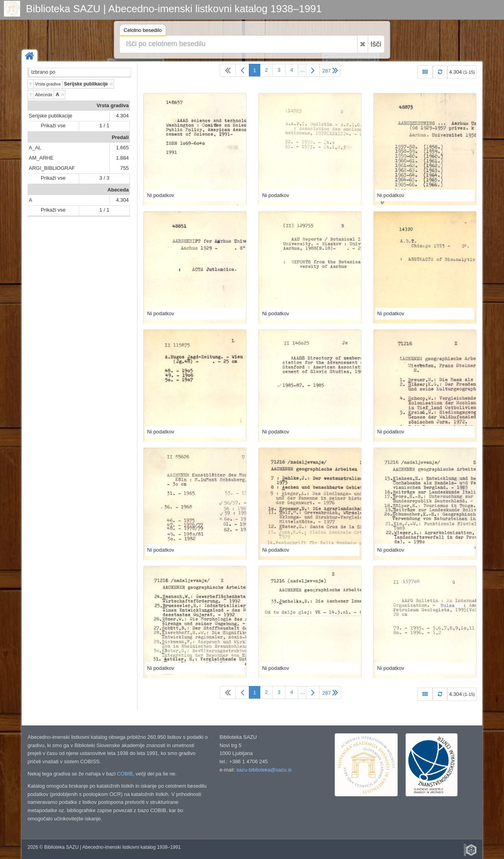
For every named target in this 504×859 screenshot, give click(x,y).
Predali (120, 137)
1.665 (122, 148)
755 (124, 168)
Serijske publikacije (51, 116)
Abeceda (118, 190)
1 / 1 (104, 126)
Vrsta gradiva (113, 105)
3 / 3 (104, 178)
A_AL (35, 148)
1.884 (122, 158)
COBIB (125, 774)
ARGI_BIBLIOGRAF (52, 168)
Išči (376, 44)
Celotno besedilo (143, 31)
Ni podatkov (161, 195)
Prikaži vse (53, 126)
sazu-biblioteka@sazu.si (264, 770)
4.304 (122, 116)
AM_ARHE (41, 158)
